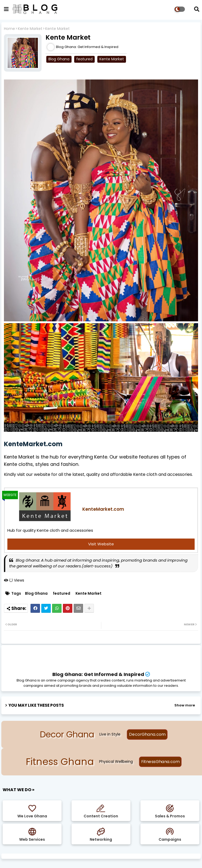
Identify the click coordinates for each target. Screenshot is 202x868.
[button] (197, 9)
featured (84, 59)
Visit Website (101, 544)
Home (9, 29)
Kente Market (30, 29)
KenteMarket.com (33, 444)
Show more (185, 705)
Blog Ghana (59, 59)
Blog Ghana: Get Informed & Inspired (98, 674)
